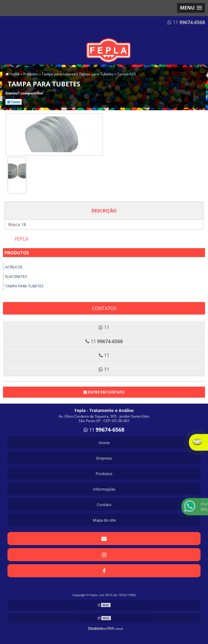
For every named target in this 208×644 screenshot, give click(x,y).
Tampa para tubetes (24, 286)
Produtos (17, 253)
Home (104, 443)
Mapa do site (104, 520)
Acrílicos (14, 267)
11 (186, 22)
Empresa (104, 458)
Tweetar (14, 102)
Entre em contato (104, 392)
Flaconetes (16, 277)
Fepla (22, 239)
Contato (104, 505)
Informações (104, 489)
